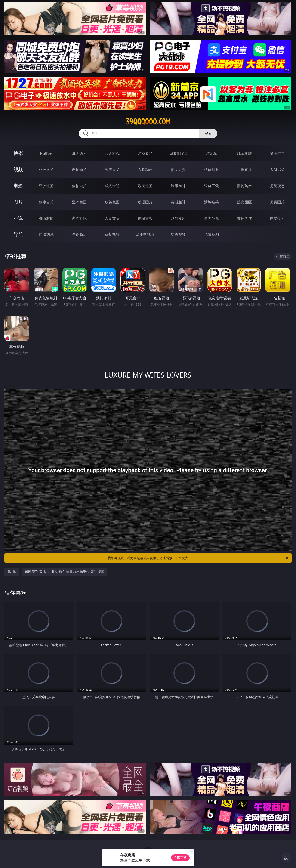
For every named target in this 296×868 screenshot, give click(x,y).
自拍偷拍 (79, 170)
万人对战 (112, 153)
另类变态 (277, 186)
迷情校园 (178, 218)
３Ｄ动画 (145, 170)
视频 (18, 169)
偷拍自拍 (79, 186)
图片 (18, 202)
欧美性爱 (145, 186)
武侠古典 (145, 218)
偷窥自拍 (46, 202)
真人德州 (79, 153)
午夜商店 (79, 234)
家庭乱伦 (79, 218)
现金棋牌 (244, 153)
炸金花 (211, 153)
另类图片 (277, 202)
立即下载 (180, 858)
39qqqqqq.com (148, 122)
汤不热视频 (145, 234)
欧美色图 (112, 202)
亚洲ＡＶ (46, 170)
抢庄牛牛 (277, 153)
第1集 (12, 572)
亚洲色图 (79, 202)
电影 (18, 186)
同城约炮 (46, 234)
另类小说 (211, 218)
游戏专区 (145, 153)
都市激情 (46, 218)
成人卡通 (112, 186)
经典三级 (211, 186)
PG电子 (46, 153)
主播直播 (244, 170)
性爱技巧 (277, 218)
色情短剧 (211, 234)
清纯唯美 (211, 202)
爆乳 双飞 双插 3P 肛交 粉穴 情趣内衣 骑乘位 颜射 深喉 (64, 572)
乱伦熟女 (244, 186)
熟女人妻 (178, 170)
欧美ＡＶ (112, 170)
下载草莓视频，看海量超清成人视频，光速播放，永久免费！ (197, 558)
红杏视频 (178, 234)
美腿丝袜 (178, 202)
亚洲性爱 (46, 186)
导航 (18, 234)
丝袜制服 (211, 170)
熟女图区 (244, 202)
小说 (18, 218)
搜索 (208, 133)
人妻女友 (112, 218)
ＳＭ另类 (277, 170)
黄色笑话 (244, 218)
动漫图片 (145, 202)
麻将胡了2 (178, 153)
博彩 (18, 153)
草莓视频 (112, 234)
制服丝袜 (178, 186)
